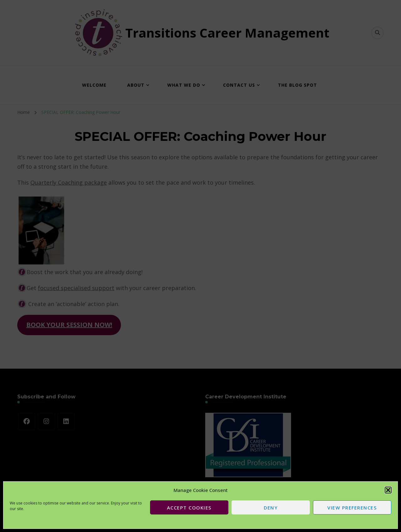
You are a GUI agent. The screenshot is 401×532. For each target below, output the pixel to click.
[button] (388, 490)
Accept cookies (189, 508)
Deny (271, 508)
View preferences (352, 508)
